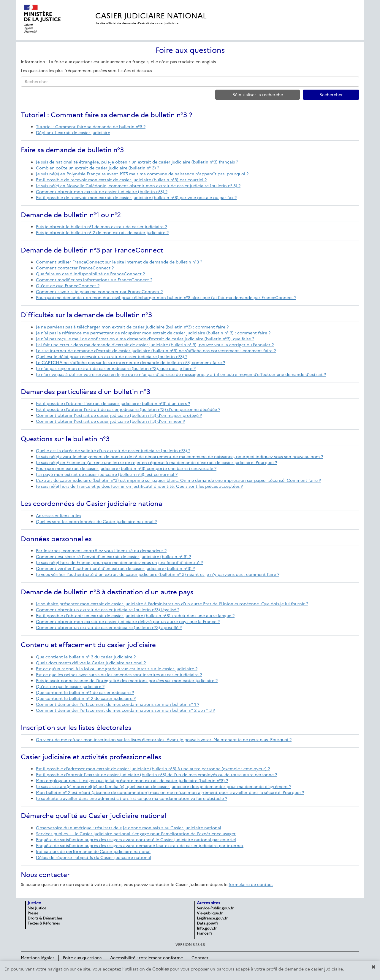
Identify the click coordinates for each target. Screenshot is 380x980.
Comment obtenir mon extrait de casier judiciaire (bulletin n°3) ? (102, 192)
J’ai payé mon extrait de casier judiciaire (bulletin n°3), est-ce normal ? (107, 474)
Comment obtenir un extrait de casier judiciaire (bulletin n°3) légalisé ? (108, 610)
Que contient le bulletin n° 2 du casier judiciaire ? (86, 698)
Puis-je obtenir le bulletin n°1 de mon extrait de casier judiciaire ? (101, 227)
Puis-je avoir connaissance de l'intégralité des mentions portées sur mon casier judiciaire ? (127, 681)
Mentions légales (38, 958)
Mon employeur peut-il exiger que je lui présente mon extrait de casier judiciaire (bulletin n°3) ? (132, 781)
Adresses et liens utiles (58, 516)
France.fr (205, 933)
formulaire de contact (251, 884)
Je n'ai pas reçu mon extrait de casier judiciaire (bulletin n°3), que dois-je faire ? (116, 369)
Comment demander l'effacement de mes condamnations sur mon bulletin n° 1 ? (118, 704)
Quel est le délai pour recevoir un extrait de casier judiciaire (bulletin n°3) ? (112, 357)
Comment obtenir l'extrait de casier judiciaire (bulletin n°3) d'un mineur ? (110, 421)
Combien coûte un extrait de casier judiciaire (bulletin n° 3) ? (98, 168)
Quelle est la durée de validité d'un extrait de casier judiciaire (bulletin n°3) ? (113, 451)
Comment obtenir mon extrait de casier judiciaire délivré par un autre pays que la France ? (128, 622)
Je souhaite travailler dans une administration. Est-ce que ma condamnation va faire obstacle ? (132, 798)
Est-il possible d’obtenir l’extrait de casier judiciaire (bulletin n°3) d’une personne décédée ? (128, 409)
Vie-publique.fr (210, 913)
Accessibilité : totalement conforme (147, 958)
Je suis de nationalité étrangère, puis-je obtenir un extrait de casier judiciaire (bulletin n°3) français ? (137, 162)
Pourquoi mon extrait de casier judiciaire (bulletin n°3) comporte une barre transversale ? (126, 468)
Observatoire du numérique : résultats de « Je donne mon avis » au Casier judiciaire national (129, 828)
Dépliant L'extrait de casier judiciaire (73, 133)
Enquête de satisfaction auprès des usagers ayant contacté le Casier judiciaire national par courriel (136, 840)
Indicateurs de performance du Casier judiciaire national (93, 852)
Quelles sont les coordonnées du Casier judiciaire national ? (96, 522)
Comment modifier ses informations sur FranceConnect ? (94, 280)
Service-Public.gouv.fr (215, 908)
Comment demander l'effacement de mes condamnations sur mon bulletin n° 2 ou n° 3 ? (125, 710)
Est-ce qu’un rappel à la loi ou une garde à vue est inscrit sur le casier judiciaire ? (117, 669)
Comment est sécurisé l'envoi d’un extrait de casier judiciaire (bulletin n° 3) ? (113, 557)
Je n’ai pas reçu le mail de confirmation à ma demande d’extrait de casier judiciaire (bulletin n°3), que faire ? (145, 339)
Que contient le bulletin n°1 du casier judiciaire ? (85, 692)
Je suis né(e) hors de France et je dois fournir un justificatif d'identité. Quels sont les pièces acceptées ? (139, 486)
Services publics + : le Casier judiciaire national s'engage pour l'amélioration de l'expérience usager (136, 834)
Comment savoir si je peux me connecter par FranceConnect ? (99, 292)
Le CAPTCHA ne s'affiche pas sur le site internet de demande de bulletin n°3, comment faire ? (130, 363)
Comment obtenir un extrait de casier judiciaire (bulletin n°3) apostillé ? (109, 628)
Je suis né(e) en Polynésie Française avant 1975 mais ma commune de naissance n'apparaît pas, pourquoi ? (142, 174)
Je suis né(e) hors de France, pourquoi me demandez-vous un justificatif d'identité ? (119, 563)
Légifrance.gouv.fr (212, 918)
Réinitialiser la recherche (258, 95)
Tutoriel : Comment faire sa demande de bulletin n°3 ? (91, 127)
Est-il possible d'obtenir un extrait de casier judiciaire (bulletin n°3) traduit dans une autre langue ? (135, 616)
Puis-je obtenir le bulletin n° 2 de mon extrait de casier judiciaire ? (102, 233)
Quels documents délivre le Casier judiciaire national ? (91, 663)
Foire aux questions (82, 958)
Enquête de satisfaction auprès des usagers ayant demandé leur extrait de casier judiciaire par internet (140, 846)
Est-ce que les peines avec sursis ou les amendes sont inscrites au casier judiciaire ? (119, 675)
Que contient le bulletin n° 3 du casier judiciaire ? (86, 657)
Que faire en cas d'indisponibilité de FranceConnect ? (90, 274)
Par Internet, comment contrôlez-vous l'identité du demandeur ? (101, 551)
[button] (373, 967)
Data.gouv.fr (208, 923)
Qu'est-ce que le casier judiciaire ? (70, 687)
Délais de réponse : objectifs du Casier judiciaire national (94, 857)
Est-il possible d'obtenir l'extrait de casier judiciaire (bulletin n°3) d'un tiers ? (113, 404)
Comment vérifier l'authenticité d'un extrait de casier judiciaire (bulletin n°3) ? (115, 568)
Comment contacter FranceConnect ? (75, 268)
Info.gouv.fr (207, 928)
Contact (200, 958)
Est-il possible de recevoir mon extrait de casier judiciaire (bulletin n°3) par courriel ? (121, 180)
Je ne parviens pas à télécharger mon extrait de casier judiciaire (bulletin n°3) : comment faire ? (132, 327)
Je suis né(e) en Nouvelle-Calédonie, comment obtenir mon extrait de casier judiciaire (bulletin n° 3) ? (138, 186)
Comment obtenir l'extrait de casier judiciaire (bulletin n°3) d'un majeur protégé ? (119, 415)
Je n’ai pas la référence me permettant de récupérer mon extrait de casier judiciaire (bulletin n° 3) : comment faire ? (153, 333)
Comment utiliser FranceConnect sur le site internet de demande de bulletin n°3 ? (119, 262)
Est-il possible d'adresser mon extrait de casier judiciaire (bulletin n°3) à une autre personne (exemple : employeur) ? (153, 769)
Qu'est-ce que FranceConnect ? (68, 286)
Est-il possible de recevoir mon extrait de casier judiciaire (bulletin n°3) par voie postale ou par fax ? (136, 198)
